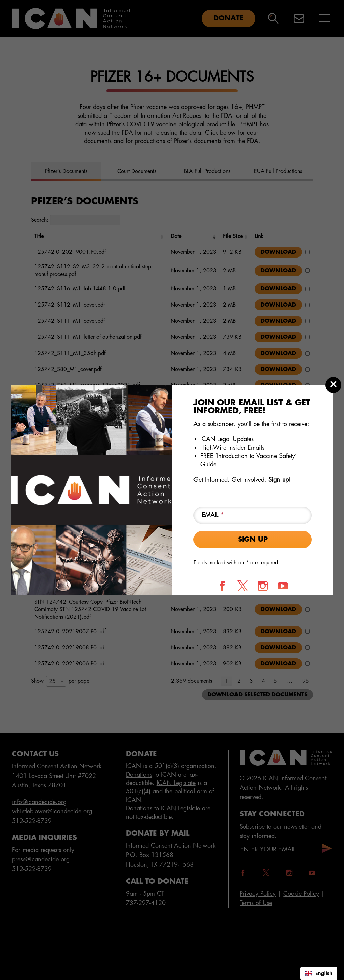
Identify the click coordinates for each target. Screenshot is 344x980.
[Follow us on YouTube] (283, 586)
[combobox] (319, 973)
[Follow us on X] (243, 586)
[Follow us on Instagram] (263, 586)
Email (213, 515)
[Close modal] (333, 385)
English (319, 973)
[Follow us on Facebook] (222, 586)
